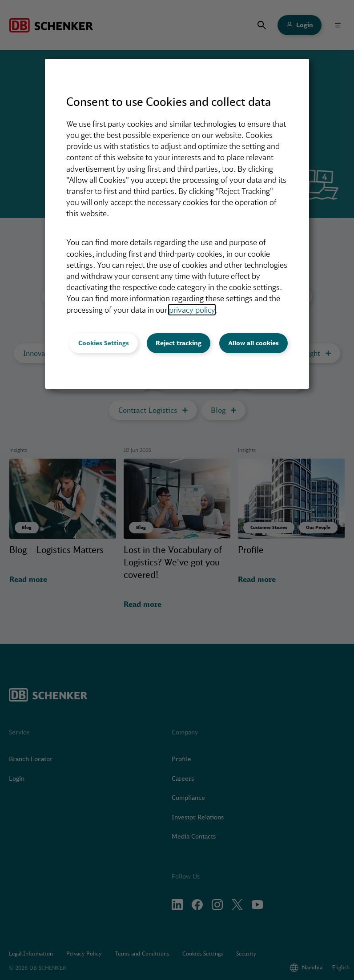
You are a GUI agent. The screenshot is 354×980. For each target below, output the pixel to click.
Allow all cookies (253, 343)
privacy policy (192, 310)
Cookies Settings (104, 343)
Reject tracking (179, 343)
